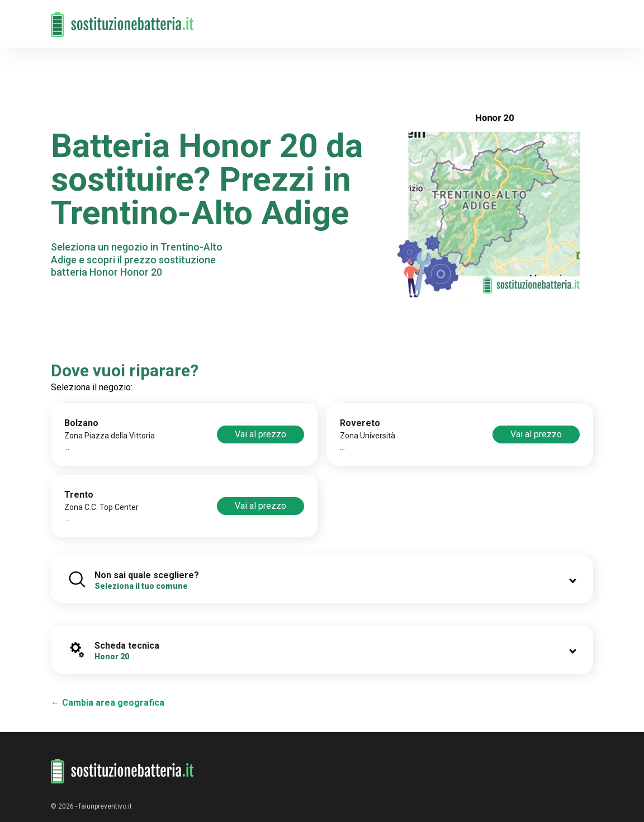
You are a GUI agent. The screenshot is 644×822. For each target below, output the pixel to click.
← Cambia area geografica (108, 703)
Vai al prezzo (261, 434)
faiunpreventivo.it (105, 806)
